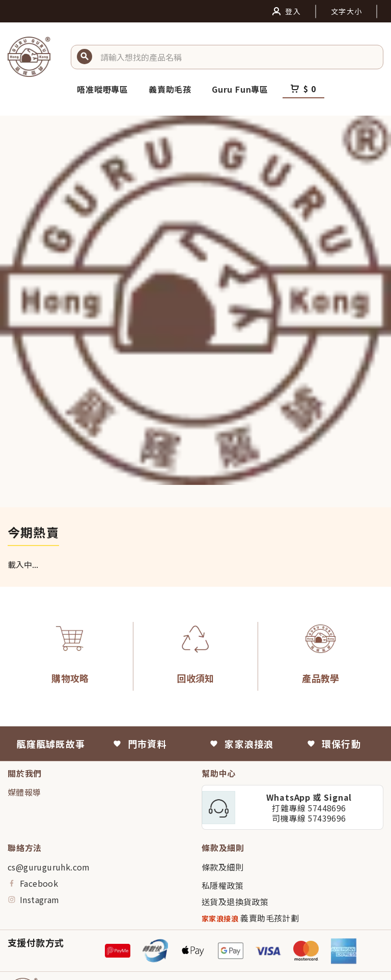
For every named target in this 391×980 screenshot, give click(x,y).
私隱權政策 (222, 885)
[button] (238, 57)
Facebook (33, 883)
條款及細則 (222, 867)
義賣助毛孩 (170, 89)
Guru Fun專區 (240, 89)
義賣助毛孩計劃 (250, 918)
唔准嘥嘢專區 (103, 89)
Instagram (34, 900)
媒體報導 (24, 792)
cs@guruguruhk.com (49, 867)
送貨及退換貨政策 (235, 902)
